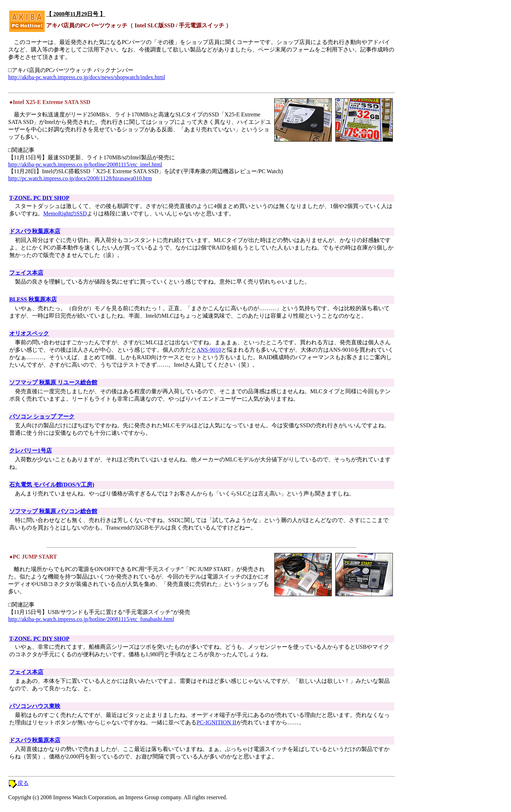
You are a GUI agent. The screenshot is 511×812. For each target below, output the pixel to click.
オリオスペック (29, 333)
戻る (23, 783)
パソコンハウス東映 (35, 706)
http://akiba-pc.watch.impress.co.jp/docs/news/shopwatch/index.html (87, 77)
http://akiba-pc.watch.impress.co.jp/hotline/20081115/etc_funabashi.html (91, 619)
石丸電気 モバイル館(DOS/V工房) (52, 485)
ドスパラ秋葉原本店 (35, 231)
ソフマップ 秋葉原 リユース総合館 (53, 382)
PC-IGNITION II (216, 722)
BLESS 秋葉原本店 (33, 299)
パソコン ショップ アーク (42, 416)
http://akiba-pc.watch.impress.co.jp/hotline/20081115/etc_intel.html (85, 164)
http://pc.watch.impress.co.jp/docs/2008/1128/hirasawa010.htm (80, 178)
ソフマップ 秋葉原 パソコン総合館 (53, 511)
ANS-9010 (209, 350)
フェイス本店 (26, 273)
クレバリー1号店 (31, 451)
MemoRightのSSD (65, 213)
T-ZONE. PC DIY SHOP (39, 198)
